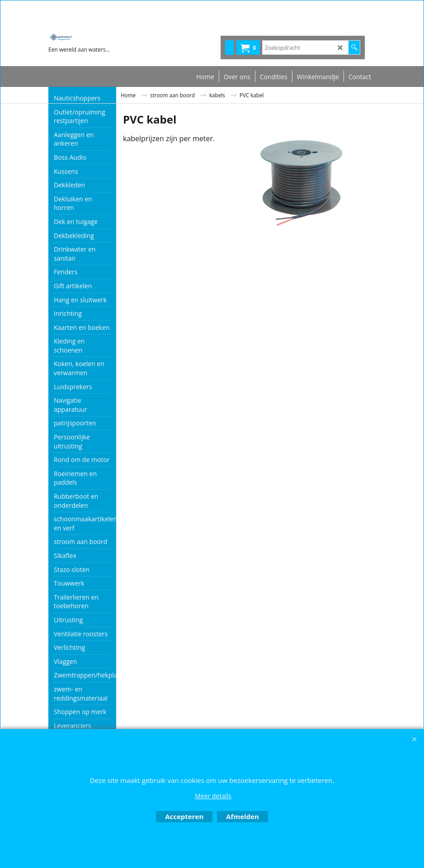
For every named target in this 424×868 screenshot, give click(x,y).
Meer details (213, 796)
